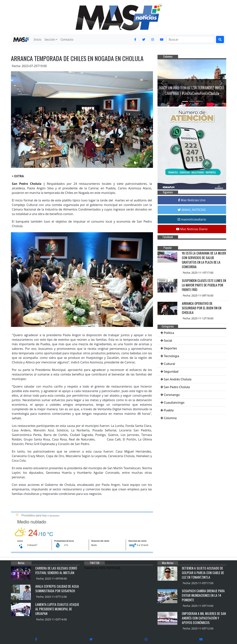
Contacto (67, 39)
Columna (170, 418)
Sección (50, 39)
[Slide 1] (185, 101)
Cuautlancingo (174, 402)
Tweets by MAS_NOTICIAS (102, 568)
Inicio (38, 39)
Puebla (169, 410)
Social (168, 341)
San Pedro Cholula (177, 387)
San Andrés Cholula (178, 379)
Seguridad (171, 372)
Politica (169, 333)
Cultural (169, 364)
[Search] (190, 39)
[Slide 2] (192, 101)
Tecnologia (172, 356)
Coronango (172, 395)
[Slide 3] (199, 101)
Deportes (170, 348)
